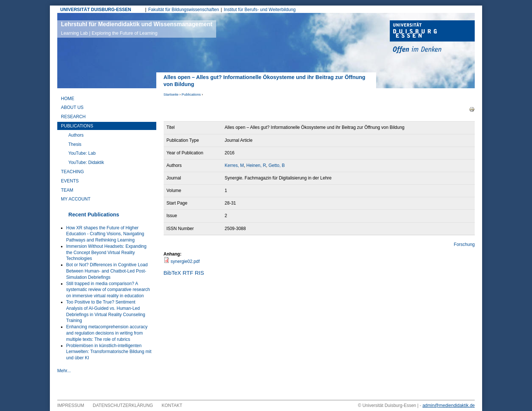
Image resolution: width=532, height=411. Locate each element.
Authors (76, 135)
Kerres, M (234, 165)
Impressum (71, 405)
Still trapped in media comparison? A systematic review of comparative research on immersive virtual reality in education (108, 290)
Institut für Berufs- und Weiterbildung (260, 10)
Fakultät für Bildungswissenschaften (183, 10)
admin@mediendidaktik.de (449, 405)
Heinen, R (256, 165)
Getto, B (277, 165)
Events (70, 181)
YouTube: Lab (82, 153)
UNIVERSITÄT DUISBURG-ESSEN (96, 10)
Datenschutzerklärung (123, 405)
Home (68, 99)
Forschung (464, 244)
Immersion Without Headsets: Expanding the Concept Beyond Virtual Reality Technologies (106, 253)
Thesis (75, 144)
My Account (76, 199)
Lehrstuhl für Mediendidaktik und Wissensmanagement (137, 28)
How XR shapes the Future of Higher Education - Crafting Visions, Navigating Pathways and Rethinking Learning (105, 234)
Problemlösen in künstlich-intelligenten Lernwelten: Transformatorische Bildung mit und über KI (109, 352)
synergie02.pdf (185, 261)
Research (73, 117)
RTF (188, 273)
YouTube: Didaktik (86, 162)
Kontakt (172, 405)
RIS (199, 273)
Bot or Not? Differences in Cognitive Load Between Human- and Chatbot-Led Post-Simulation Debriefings (107, 271)
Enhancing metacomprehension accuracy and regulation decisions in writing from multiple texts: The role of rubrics (107, 333)
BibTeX (173, 273)
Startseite (171, 94)
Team (67, 190)
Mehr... (64, 371)
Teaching (72, 172)
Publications (191, 94)
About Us (72, 107)
